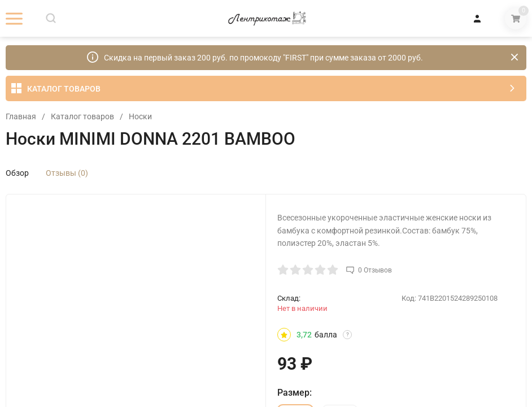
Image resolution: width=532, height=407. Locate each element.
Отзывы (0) (67, 173)
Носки (140, 116)
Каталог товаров (82, 116)
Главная (21, 116)
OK (373, 359)
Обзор (17, 173)
